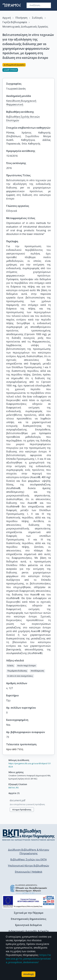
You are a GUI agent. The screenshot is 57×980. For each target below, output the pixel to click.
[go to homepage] (12, 5)
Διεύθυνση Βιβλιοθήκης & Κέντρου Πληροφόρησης (29, 852)
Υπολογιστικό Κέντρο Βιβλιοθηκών (28, 866)
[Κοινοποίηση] (53, 69)
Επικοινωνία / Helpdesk (29, 872)
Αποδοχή (28, 974)
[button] (11, 666)
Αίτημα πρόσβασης (22, 810)
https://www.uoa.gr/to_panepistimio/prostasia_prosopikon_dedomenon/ (28, 959)
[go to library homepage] (28, 835)
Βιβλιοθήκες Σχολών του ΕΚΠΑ (28, 859)
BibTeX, (12, 788)
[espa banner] (28, 902)
